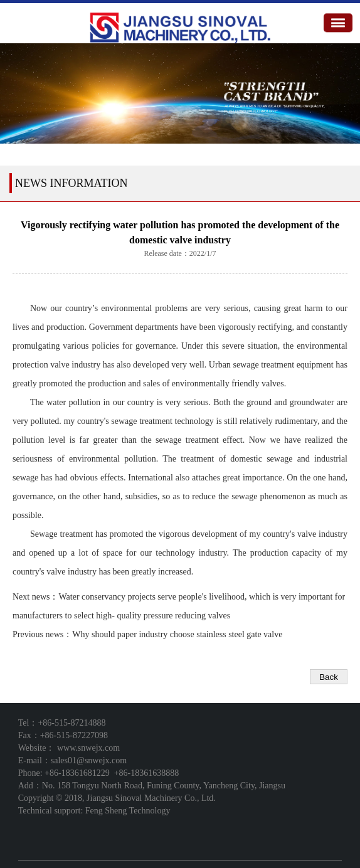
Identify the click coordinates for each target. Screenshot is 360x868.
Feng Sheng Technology (128, 811)
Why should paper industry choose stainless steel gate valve (177, 634)
